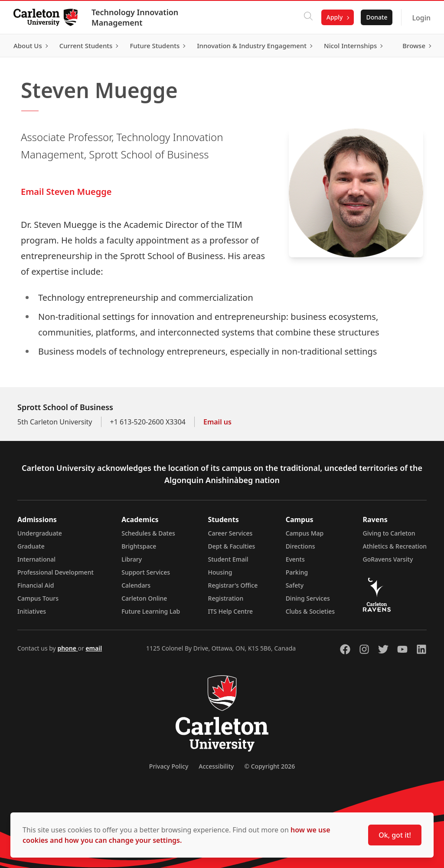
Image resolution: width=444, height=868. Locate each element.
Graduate (31, 546)
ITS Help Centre (231, 611)
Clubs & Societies (310, 611)
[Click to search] (308, 17)
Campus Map (305, 533)
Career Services (230, 533)
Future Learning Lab (151, 611)
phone (67, 648)
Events (295, 559)
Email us (217, 422)
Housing (220, 572)
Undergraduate (40, 533)
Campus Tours (38, 598)
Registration (226, 598)
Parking (297, 572)
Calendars (136, 585)
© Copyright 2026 (269, 766)
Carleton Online (144, 598)
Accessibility (216, 766)
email (94, 648)
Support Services (146, 572)
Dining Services (308, 598)
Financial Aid (36, 585)
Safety (295, 585)
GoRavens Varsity (388, 559)
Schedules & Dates (148, 533)
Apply (334, 17)
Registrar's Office (233, 585)
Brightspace (139, 546)
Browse (413, 46)
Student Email (228, 559)
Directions (300, 546)
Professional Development (55, 572)
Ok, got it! (395, 835)
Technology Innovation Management (135, 17)
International (36, 559)
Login (421, 18)
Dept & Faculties (232, 546)
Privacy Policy (169, 766)
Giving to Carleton (389, 533)
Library (132, 559)
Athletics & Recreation (395, 546)
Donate (376, 17)
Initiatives (32, 611)
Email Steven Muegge (66, 192)
